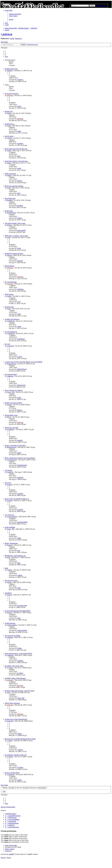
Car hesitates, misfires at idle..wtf (16, 755)
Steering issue (9, 307)
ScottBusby (11, 429)
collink (19, 780)
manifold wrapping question (14, 254)
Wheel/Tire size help (12, 428)
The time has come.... (12, 581)
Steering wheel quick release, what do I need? (20, 691)
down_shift (21, 698)
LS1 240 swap (9, 515)
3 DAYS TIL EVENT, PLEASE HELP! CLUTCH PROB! (24, 362)
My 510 (7, 344)
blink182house (12, 364)
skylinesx (20, 80)
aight (6, 568)
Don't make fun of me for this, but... (16, 149)
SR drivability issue (11, 415)
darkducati (19, 39)
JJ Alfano (10, 668)
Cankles (9, 570)
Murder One (9, 111)
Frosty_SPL (11, 392)
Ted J (9, 693)
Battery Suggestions (11, 543)
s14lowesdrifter (12, 625)
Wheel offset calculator (12, 703)
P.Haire (9, 113)
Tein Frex (8, 483)
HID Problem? (10, 266)
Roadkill (10, 200)
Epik (8, 557)
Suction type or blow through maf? (16, 719)
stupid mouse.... (10, 124)
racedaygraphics (12, 517)
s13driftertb (11, 321)
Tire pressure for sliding (13, 636)
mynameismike (22, 606)
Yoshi (9, 188)
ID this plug (9, 211)
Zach (19, 193)
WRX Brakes (9, 294)
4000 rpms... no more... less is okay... (17, 236)
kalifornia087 (21, 230)
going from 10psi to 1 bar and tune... (17, 161)
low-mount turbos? (11, 374)
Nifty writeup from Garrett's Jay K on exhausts (20, 458)
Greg (19, 156)
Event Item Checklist (12, 94)
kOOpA (20, 181)
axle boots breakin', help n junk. (15, 223)
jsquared (20, 261)
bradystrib (10, 721)
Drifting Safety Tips (11, 69)
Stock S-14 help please (12, 773)
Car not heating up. (11, 332)
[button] (6, 57)
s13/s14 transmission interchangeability (18, 611)
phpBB (11, 854)
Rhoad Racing (11, 213)
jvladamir (10, 637)
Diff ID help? (9, 136)
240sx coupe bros (10, 174)
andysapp (10, 95)
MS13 (9, 417)
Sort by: (23, 788)
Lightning (20, 289)
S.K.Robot (10, 346)
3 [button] (5, 55)
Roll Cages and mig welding (14, 186)
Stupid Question (10, 623)
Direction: (39, 788)
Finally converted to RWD (13, 403)
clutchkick (8, 593)
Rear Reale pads (10, 198)
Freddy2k (10, 472)
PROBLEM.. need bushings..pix (15, 556)
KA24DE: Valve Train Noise (14, 666)
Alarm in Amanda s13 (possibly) (15, 445)
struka (19, 106)
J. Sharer (10, 741)
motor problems (10, 527)
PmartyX (10, 545)
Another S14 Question (12, 319)
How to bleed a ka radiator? (14, 390)
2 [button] (5, 53)
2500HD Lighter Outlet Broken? (15, 678)
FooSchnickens (12, 460)
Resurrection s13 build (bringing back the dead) (20, 739)
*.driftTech (6, 34)
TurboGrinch (21, 385)
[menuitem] (15, 14)
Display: (9, 788)
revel (19, 302)
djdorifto (10, 71)
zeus (19, 550)
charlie (12, 39)
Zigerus (20, 218)
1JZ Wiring (8, 470)
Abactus (9, 255)
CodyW (9, 138)
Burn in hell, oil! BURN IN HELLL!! (17, 499)
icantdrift (20, 144)
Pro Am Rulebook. (11, 282)
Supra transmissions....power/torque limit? (18, 653)
